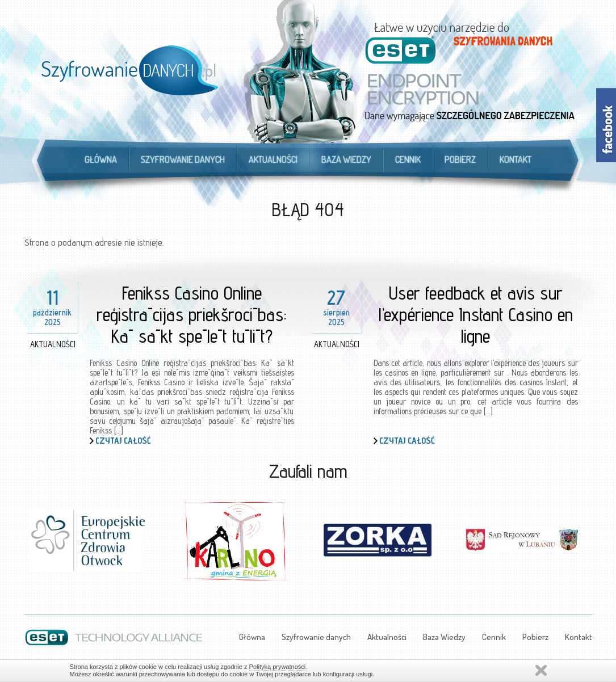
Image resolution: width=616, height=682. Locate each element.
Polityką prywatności (278, 667)
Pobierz (460, 159)
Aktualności (273, 159)
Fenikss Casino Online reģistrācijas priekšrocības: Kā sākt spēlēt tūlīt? (192, 314)
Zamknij (541, 670)
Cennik (408, 159)
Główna (101, 159)
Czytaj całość (123, 441)
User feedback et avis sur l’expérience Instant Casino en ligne (476, 314)
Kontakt (516, 159)
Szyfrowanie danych (183, 159)
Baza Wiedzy (346, 159)
